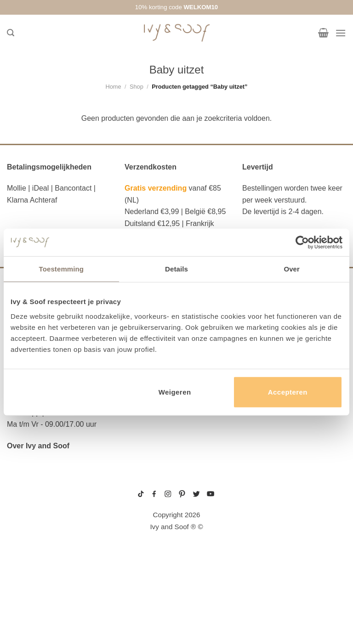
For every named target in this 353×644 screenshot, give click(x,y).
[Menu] (341, 33)
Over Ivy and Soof (38, 446)
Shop (137, 87)
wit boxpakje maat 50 (261, 523)
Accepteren (288, 392)
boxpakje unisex (257, 537)
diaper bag (28, 599)
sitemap (177, 481)
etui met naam (34, 613)
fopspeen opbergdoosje (55, 585)
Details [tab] (176, 269)
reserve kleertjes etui (52, 494)
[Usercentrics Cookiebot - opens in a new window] (302, 243)
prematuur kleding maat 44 (266, 544)
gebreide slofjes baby (262, 552)
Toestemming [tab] (62, 269)
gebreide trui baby (259, 494)
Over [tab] (292, 269)
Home (113, 87)
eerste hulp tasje (42, 571)
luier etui (26, 508)
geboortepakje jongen (263, 501)
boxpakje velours (258, 530)
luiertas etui (32, 522)
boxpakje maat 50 (257, 508)
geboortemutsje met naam (266, 515)
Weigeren (175, 392)
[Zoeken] (11, 33)
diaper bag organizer (49, 536)
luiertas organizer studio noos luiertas (58, 554)
